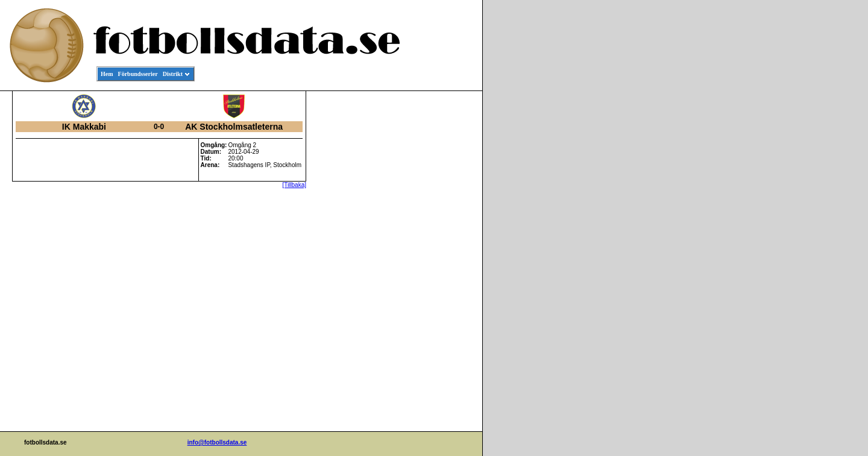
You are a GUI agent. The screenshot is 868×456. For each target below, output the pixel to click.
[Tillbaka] (294, 185)
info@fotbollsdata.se (217, 442)
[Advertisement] (428, 275)
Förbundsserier (138, 74)
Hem (107, 74)
